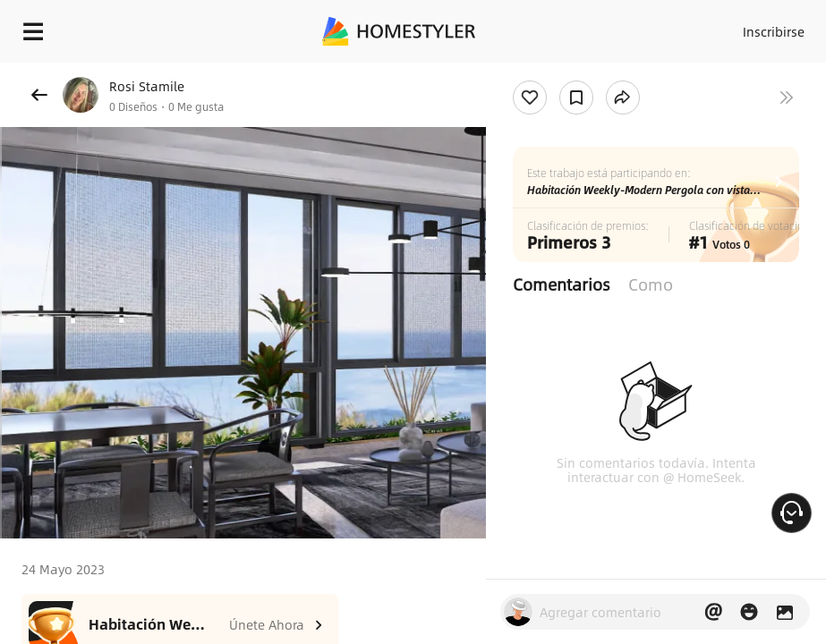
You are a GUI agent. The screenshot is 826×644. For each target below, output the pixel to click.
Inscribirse (774, 31)
